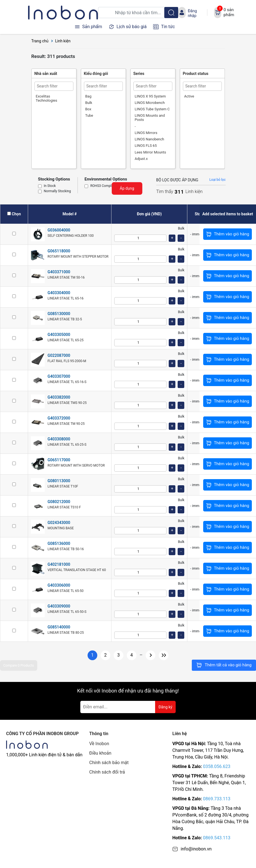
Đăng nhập (192, 13)
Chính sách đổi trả (107, 772)
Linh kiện (63, 41)
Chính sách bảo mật (109, 763)
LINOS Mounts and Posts (150, 118)
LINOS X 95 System (150, 96)
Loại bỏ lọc (217, 180)
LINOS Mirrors (146, 133)
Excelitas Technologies (47, 98)
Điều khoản (100, 753)
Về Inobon (99, 744)
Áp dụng (127, 188)
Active (189, 96)
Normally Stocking (57, 191)
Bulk (89, 103)
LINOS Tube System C (152, 109)
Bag (88, 96)
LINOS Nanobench (150, 139)
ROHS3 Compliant (104, 186)
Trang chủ (40, 41)
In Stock (50, 186)
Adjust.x (141, 159)
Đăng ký (165, 707)
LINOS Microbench (150, 103)
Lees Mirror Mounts (151, 152)
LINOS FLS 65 (146, 146)
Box (88, 109)
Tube (89, 115)
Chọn (16, 214)
